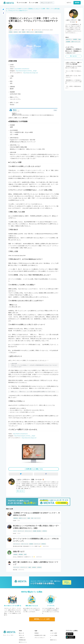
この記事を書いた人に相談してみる (34, 469)
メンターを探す (54, 633)
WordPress (16, 32)
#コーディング (21, 531)
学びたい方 (21, 635)
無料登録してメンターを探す (42, 619)
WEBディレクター (23, 9)
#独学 (25, 554)
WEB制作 (11, 32)
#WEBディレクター (23, 518)
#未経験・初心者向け (37, 531)
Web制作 (24, 32)
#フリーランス (16, 567)
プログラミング (14, 9)
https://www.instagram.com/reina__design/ (26, 71)
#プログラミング (24, 567)
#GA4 (32, 518)
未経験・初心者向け (39, 32)
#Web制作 (31, 544)
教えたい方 (21, 633)
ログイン (69, 3)
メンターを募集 (34, 3)
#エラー (15, 531)
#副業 (30, 567)
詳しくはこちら (20, 491)
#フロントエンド (28, 531)
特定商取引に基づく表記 (40, 635)
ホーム (8, 9)
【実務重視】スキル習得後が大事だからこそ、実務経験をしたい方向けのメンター (73, 51)
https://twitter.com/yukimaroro (22, 69)
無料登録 (77, 3)
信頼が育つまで (19, 552)
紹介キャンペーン (23, 642)
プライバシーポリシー (40, 638)
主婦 (20, 32)
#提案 (29, 518)
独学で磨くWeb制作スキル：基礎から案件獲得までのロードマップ (36, 563)
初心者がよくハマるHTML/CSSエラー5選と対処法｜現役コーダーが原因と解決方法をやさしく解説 (36, 527)
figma (80, 39)
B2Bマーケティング (76, 42)
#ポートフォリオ (25, 544)
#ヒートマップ (37, 518)
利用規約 (37, 633)
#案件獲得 (21, 554)
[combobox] (47, 3)
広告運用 (68, 42)
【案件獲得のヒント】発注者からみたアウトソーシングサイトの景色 (73, 82)
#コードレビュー (17, 544)
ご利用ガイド (22, 638)
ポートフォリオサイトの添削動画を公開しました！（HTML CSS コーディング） (36, 540)
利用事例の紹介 (22, 640)
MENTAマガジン (54, 640)
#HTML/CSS (45, 531)
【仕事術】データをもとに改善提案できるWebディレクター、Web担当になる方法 (36, 514)
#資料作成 (16, 518)
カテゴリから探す (22, 3)
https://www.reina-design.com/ (31, 73)
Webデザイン (69, 39)
